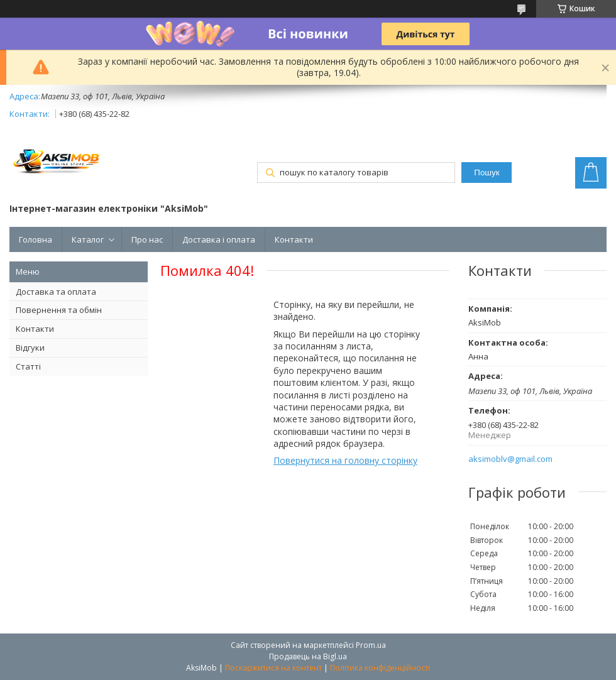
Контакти (294, 239)
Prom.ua (371, 645)
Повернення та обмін (59, 310)
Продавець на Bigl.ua (308, 656)
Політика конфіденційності (380, 668)
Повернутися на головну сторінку (345, 460)
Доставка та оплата (56, 292)
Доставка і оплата (219, 239)
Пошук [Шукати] (487, 173)
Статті (28, 366)
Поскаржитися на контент (273, 668)
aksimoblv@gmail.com (510, 459)
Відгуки (30, 348)
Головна (36, 239)
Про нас (147, 239)
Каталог (88, 239)
